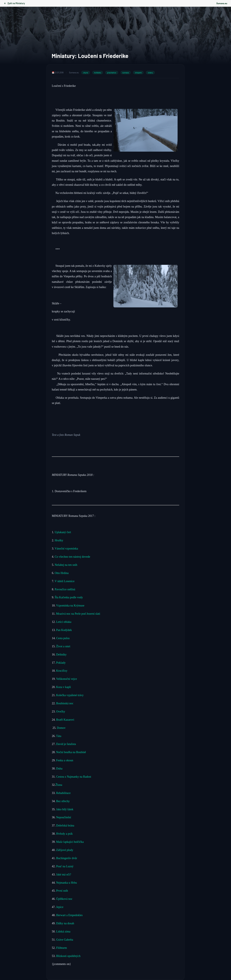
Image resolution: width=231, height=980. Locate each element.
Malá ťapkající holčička (70, 842)
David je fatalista (66, 744)
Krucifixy (62, 671)
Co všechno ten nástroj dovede (72, 557)
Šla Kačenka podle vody (69, 597)
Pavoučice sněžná (65, 589)
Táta (59, 736)
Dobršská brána (65, 825)
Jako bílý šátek (65, 809)
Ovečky (61, 712)
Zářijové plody (64, 850)
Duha (59, 769)
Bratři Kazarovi (65, 720)
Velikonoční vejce (66, 679)
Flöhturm (62, 948)
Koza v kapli (64, 687)
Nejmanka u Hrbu (66, 883)
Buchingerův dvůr (67, 858)
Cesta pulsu (63, 638)
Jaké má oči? (64, 874)
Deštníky (61, 655)
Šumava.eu (222, 3)
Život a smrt (63, 646)
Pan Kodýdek (64, 630)
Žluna (59, 785)
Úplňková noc (64, 899)
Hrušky (59, 540)
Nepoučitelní (64, 817)
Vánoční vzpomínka (66, 549)
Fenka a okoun (65, 760)
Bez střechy (63, 801)
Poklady (61, 663)
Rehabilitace (63, 793)
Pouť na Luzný (64, 866)
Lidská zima (63, 931)
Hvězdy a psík (64, 834)
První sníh (62, 891)
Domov (61, 728)
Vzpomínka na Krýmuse (70, 606)
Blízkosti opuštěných (68, 956)
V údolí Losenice (65, 581)
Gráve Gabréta (65, 940)
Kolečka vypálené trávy (70, 695)
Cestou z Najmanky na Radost (74, 777)
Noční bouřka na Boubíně (71, 752)
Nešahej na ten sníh (66, 565)
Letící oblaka (64, 622)
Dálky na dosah (65, 923)
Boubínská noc (65, 703)
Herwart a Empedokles (69, 915)
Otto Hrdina (62, 573)
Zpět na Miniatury (14, 3)
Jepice (60, 907)
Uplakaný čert (63, 532)
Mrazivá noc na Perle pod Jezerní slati (78, 614)
